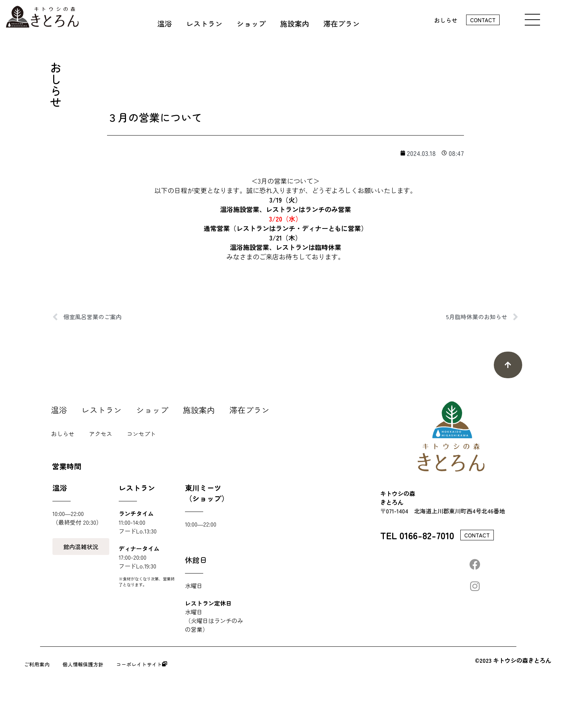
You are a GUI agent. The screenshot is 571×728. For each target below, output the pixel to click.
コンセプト (141, 434)
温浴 (59, 410)
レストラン (102, 410)
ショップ (152, 410)
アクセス (101, 434)
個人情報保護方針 (112, 664)
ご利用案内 (42, 664)
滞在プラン (249, 410)
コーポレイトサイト (197, 664)
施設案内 (199, 410)
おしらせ (446, 20)
